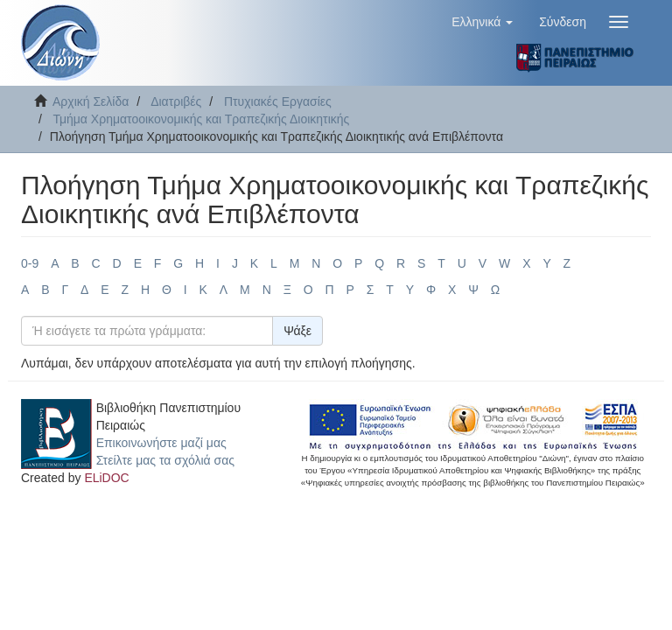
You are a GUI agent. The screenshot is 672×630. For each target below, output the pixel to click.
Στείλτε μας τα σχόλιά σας (165, 460)
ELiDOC (106, 478)
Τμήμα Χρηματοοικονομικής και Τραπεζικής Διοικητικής (201, 119)
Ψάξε (297, 331)
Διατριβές (176, 101)
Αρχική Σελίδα (91, 101)
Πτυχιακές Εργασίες (278, 101)
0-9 (30, 263)
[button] (482, 22)
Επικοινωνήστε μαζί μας (161, 443)
